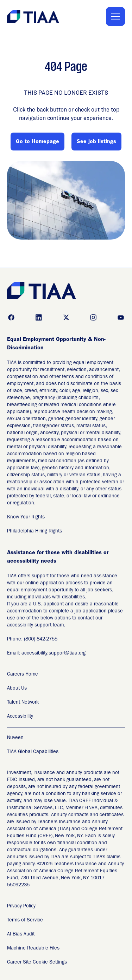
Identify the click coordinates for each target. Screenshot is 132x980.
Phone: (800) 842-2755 (32, 639)
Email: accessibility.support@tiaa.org (46, 653)
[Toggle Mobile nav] (115, 16)
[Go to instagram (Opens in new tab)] (93, 317)
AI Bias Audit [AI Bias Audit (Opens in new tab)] (21, 934)
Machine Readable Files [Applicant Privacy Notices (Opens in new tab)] (33, 948)
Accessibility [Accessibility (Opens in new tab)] (20, 717)
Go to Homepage (37, 142)
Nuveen (15, 738)
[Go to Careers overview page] (34, 17)
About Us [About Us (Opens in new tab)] (17, 689)
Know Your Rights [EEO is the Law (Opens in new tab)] (26, 517)
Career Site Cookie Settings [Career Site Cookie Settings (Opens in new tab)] (37, 962)
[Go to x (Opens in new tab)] (66, 317)
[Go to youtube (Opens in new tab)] (121, 317)
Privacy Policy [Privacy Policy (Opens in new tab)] (21, 906)
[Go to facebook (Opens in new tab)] (11, 317)
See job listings (96, 142)
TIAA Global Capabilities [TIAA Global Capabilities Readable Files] (33, 752)
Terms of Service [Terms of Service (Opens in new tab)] (25, 920)
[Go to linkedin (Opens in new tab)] (39, 317)
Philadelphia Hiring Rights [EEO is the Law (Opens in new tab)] (34, 531)
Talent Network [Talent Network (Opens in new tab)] (23, 703)
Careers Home (23, 674)
